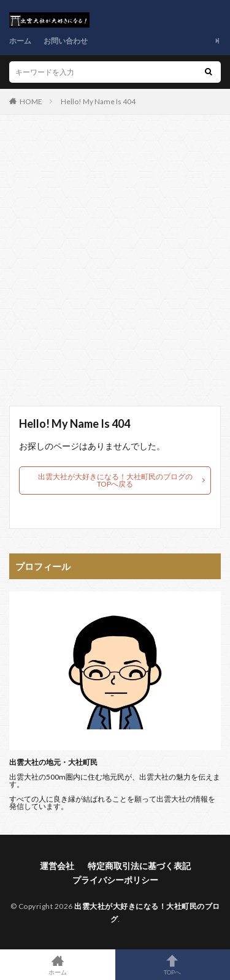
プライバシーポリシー (115, 880)
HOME (31, 101)
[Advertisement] (115, 266)
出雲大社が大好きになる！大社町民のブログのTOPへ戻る (115, 480)
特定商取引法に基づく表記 (139, 866)
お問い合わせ (66, 41)
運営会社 (57, 866)
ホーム (20, 41)
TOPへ (173, 965)
